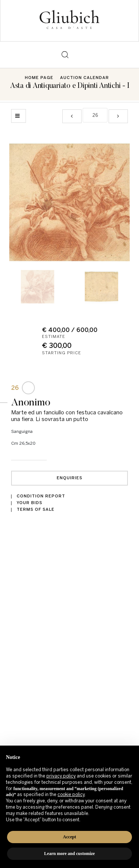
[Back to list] (19, 116)
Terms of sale (36, 509)
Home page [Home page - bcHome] (39, 78)
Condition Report (41, 496)
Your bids (29, 503)
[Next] (118, 116)
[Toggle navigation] (74, 55)
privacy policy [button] (61, 776)
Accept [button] (69, 837)
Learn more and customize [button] (69, 854)
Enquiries (69, 478)
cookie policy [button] (71, 795)
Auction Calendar (85, 78)
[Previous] (72, 116)
